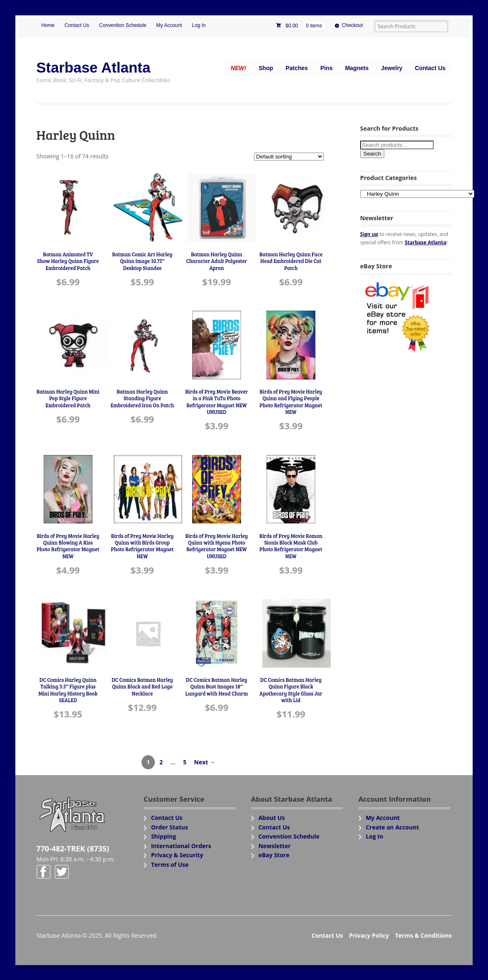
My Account (169, 25)
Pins (327, 68)
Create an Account (392, 827)
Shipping (163, 836)
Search (372, 154)
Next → (205, 762)
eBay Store (274, 855)
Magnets (357, 68)
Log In (199, 25)
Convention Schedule (123, 25)
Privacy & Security (177, 855)
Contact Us (77, 25)
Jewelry (392, 68)
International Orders (181, 846)
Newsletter (275, 846)
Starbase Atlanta (93, 67)
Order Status (170, 827)
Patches (297, 68)
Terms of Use (170, 864)
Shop (266, 68)
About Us (272, 818)
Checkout (353, 25)
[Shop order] (289, 157)
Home (48, 25)
